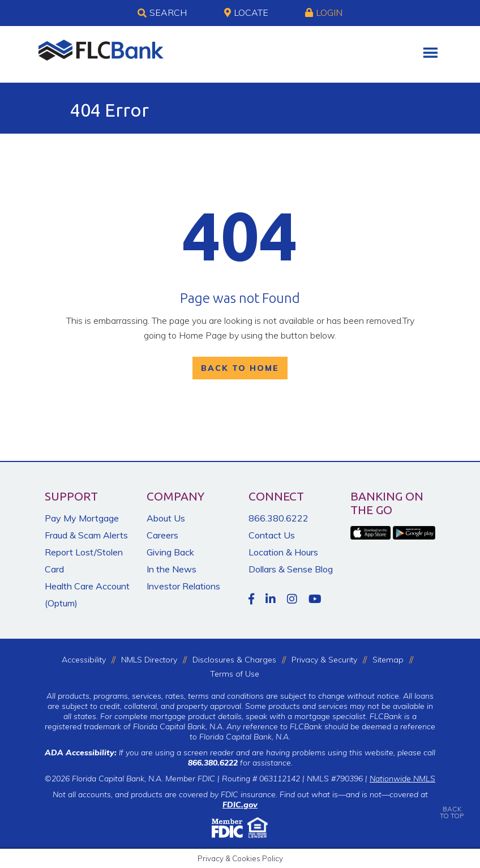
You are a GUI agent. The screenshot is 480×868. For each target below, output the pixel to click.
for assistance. (240, 763)
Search (162, 13)
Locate (246, 12)
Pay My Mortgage (82, 518)
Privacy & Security (324, 660)
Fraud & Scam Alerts (86, 535)
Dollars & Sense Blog (291, 569)
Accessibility (84, 660)
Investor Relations (183, 586)
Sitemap (388, 660)
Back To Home (240, 368)
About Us (166, 518)
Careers (162, 535)
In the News (172, 569)
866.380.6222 (278, 518)
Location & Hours (283, 552)
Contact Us (272, 535)
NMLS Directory (149, 660)
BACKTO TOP (452, 804)
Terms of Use (235, 674)
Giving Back (170, 552)
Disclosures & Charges (234, 660)
